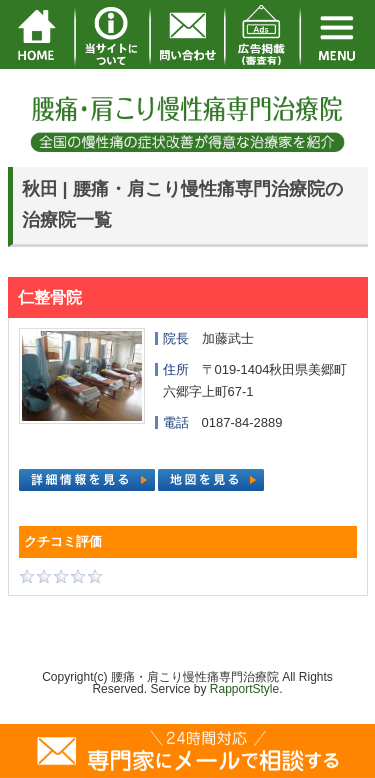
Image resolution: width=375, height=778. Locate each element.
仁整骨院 (50, 297)
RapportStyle (244, 689)
